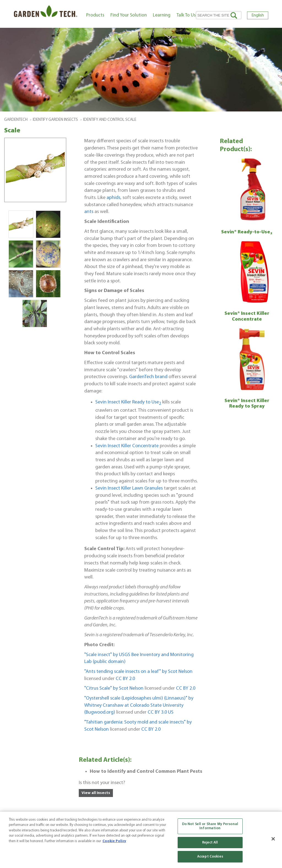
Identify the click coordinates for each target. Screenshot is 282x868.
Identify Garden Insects (55, 120)
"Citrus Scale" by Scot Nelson (114, 688)
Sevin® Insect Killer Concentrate (247, 316)
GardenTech (16, 120)
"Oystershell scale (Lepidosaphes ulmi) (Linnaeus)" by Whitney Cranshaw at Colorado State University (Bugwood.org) (139, 705)
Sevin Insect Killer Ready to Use (128, 402)
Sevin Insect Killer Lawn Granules (129, 488)
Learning (162, 15)
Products (95, 15)
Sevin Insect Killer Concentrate (127, 446)
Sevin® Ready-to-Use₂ (247, 232)
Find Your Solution (129, 15)
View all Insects (96, 793)
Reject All (210, 843)
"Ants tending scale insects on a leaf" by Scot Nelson (138, 672)
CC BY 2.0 (125, 679)
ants (89, 212)
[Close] (273, 839)
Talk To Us (186, 15)
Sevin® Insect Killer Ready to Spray (247, 404)
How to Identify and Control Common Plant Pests (146, 772)
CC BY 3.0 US (161, 712)
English (258, 15)
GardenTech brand (148, 377)
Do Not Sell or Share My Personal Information (210, 826)
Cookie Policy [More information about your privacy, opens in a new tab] (114, 841)
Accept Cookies (210, 857)
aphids (113, 198)
